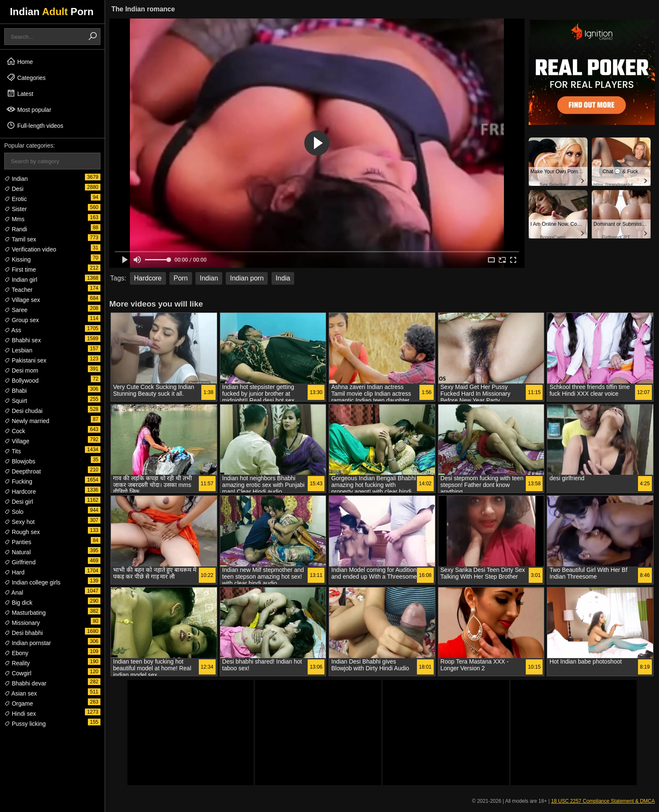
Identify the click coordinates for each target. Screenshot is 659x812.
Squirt (16, 401)
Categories (26, 77)
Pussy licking (25, 724)
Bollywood (21, 381)
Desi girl (18, 502)
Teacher (18, 290)
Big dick (18, 603)
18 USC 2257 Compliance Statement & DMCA (603, 801)
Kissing (17, 259)
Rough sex (22, 532)
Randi (16, 229)
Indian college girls (32, 582)
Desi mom (21, 370)
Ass (13, 330)
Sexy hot (19, 522)
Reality (17, 663)
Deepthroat (22, 471)
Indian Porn (51, 12)
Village (17, 441)
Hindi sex (20, 714)
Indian (16, 179)
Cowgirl (18, 673)
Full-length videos (35, 125)
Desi (14, 189)
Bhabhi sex (22, 340)
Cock (15, 431)
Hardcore (20, 492)
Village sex (22, 300)
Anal (14, 592)
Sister (16, 209)
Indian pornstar (28, 643)
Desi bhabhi (24, 633)
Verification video (30, 249)
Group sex (21, 320)
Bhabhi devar (25, 683)
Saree (16, 310)
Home (20, 61)
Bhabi (16, 391)
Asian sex (21, 693)
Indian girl (21, 280)
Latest (20, 93)
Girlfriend (20, 562)
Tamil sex (20, 239)
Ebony (16, 653)
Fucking (18, 481)
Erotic (16, 199)
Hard (14, 572)
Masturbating (25, 613)
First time (20, 270)
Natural (17, 552)
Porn (181, 278)
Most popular (29, 109)
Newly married (27, 421)
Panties (18, 542)
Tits (13, 451)
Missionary (22, 623)
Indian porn (247, 278)
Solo (14, 512)
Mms (14, 219)
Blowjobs (20, 461)
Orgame (18, 704)
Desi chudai (23, 411)
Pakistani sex (25, 360)
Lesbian (18, 350)
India (283, 278)
